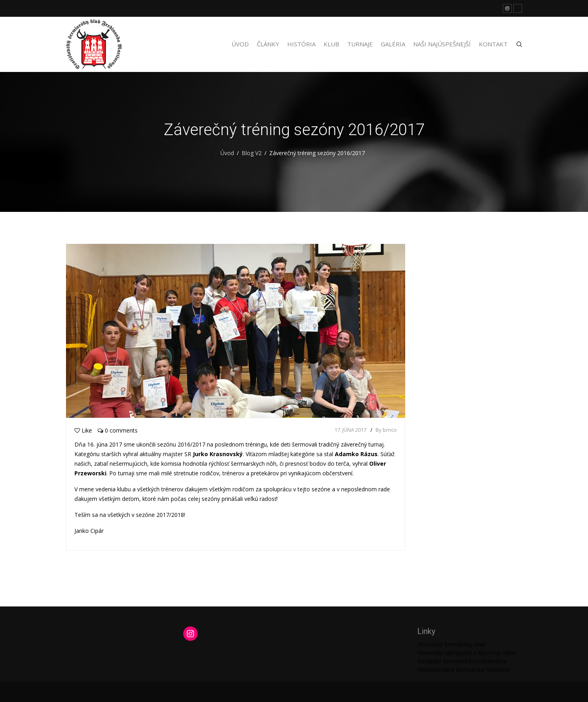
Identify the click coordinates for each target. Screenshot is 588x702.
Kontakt (493, 44)
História (301, 44)
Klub (331, 44)
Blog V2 (252, 153)
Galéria (393, 44)
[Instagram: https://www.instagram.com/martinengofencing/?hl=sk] (190, 634)
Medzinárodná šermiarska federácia (464, 669)
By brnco (386, 430)
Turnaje (360, 44)
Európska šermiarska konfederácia (462, 661)
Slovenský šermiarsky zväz (451, 644)
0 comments (118, 430)
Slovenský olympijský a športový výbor (467, 653)
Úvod (240, 44)
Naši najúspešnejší (442, 44)
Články (268, 44)
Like (83, 430)
